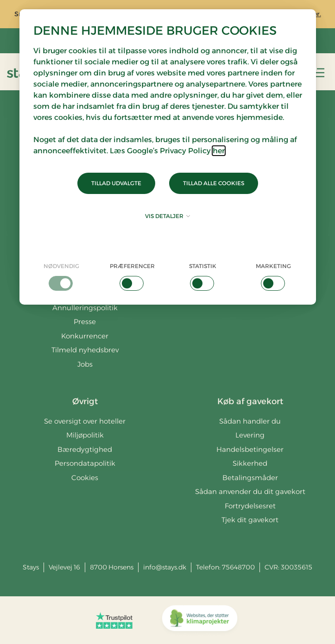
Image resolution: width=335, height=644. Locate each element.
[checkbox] (62, 276)
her (219, 151)
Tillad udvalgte (116, 183)
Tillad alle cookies (214, 183)
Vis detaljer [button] (167, 216)
